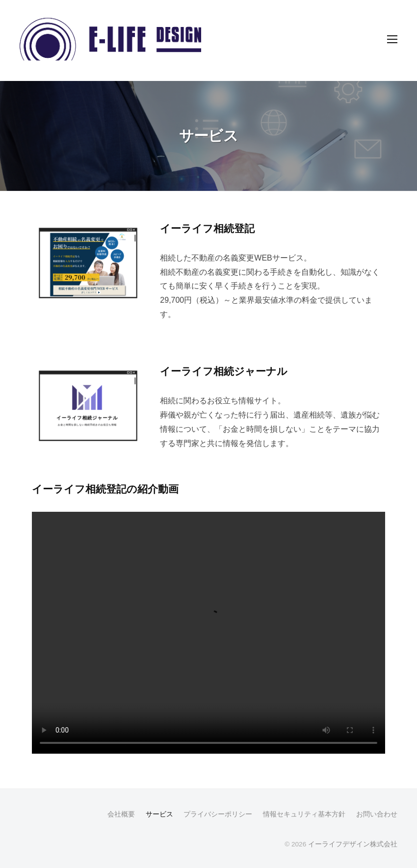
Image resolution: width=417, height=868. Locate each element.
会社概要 (121, 814)
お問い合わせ (377, 814)
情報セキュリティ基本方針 (304, 814)
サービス (159, 814)
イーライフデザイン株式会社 (353, 844)
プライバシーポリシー (218, 814)
